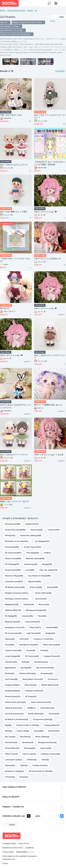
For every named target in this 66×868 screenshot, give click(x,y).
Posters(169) (52, 587)
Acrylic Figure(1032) (32, 547)
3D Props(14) (31, 696)
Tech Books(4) (11, 742)
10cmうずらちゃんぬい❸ (11, 355)
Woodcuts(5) (54, 731)
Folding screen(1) (40, 765)
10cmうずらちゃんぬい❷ (45, 308)
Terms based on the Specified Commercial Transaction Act (19, 858)
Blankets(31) (10, 668)
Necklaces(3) (28, 742)
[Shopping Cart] (56, 3)
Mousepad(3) (30, 748)
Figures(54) (10, 639)
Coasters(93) (27, 616)
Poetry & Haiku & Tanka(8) (28, 725)
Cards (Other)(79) (32, 622)
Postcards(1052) (12, 547)
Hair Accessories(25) (45, 668)
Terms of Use (24, 843)
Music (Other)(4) (42, 737)
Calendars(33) (11, 662)
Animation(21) (47, 673)
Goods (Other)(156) (43, 593)
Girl (36, 11)
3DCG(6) (8, 731)
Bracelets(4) (25, 737)
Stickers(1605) (37, 530)
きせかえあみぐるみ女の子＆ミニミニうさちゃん (16, 406)
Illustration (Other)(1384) (31, 536)
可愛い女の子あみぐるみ (11, 115)
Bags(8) (8, 725)
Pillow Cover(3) (11, 754)
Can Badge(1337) (42, 541)
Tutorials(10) (54, 714)
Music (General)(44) (52, 645)
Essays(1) (24, 777)
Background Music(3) (47, 742)
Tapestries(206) (34, 582)
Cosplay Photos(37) (52, 656)
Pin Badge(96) (11, 616)
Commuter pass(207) (14, 582)
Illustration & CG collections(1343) (18, 541)
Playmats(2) (10, 765)
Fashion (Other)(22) (27, 673)
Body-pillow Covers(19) (33, 679)
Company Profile (9, 843)
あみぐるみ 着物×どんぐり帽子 (14, 212)
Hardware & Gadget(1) (14, 771)
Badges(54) (50, 633)
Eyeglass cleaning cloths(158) (18, 593)
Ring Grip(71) (35, 628)
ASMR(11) (31, 708)
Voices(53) (24, 639)
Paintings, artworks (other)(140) (18, 599)
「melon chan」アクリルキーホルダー (15, 260)
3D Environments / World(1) (41, 771)
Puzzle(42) (31, 651)
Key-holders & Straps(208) (39, 576)
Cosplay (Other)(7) (52, 725)
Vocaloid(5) (39, 731)
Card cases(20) (11, 679)
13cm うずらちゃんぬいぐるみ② (49, 455)
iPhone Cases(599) (13, 559)
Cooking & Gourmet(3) (50, 754)
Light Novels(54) (33, 633)
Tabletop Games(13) (14, 708)
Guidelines (30, 848)
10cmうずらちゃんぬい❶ (45, 212)
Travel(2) (45, 760)
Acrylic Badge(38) (13, 656)
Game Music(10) (47, 708)
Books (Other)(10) (36, 714)
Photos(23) (10, 673)
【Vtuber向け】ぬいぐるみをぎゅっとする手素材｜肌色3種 (50, 163)
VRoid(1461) (10, 536)
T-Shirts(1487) (54, 530)
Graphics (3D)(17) (12, 685)
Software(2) (32, 760)
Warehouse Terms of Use (13, 848)
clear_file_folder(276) (48, 570)
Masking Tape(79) (12, 622)
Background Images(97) (36, 610)
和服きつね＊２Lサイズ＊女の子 (14, 501)
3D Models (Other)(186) (15, 587)
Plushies (30, 11)
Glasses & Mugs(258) (14, 576)
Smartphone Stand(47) (29, 645)
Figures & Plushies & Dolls (16, 11)
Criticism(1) (10, 777)
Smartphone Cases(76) (15, 628)
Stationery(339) (31, 564)
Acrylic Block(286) (13, 570)
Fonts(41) (44, 651)
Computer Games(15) (34, 691)
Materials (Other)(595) (35, 559)
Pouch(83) (42, 616)
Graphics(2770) (32, 524)
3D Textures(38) (32, 656)
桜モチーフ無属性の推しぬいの (48, 405)
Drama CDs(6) (23, 731)
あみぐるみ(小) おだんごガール (14, 165)
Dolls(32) (26, 662)
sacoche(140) (41, 599)
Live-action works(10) (14, 714)
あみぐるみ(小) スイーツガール (14, 455)
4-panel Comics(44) (13, 651)
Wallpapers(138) (12, 605)
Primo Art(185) (36, 587)
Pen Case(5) (10, 737)
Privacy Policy (8, 852)
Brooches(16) (31, 685)
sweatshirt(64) (52, 628)
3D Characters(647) (13, 553)
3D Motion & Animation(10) (16, 719)
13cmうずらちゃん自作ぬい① (47, 259)
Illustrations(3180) (13, 524)
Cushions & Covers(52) (43, 639)
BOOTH (3, 11)
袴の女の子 (5, 308)
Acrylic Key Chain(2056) (15, 530)
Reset (53, 21)
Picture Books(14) (13, 696)
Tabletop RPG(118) (13, 610)
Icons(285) (30, 570)
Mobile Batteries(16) (50, 685)
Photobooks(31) (41, 662)
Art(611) (47, 553)
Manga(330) (47, 564)
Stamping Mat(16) (12, 691)
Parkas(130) (29, 605)
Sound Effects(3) (12, 748)
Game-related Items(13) (41, 702)
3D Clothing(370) (12, 564)
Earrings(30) (26, 668)
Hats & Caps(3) (29, 754)
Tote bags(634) (33, 553)
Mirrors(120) (44, 605)
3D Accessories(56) (13, 633)
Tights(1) (24, 765)
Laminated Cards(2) (13, 760)
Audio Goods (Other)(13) (15, 702)
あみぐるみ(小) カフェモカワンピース (50, 357)
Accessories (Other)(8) (43, 719)
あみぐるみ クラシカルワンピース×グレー (50, 116)
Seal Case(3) (46, 748)
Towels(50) (9, 645)
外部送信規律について (25, 852)
